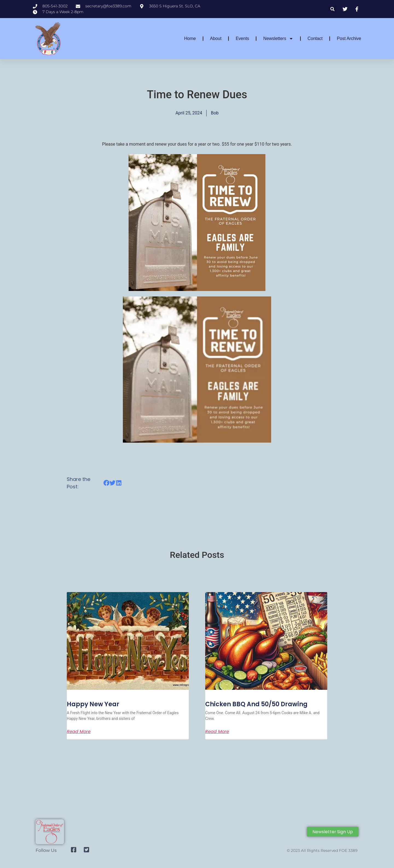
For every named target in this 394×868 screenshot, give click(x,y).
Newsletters (278, 39)
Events (242, 38)
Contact (315, 38)
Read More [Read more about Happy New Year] (79, 732)
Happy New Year (93, 704)
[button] (332, 9)
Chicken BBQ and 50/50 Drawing (256, 704)
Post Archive (349, 38)
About (216, 38)
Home (190, 38)
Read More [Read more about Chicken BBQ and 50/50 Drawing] (217, 732)
